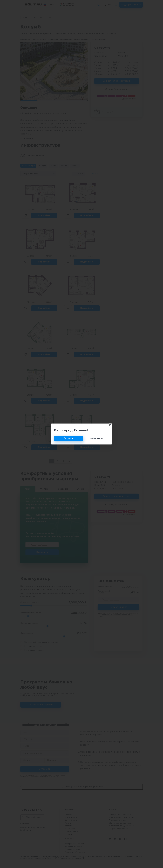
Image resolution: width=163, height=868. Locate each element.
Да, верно (69, 438)
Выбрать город (97, 438)
